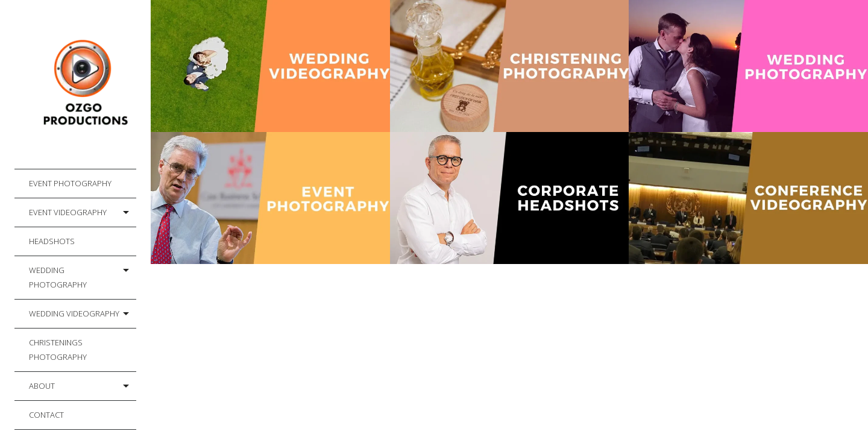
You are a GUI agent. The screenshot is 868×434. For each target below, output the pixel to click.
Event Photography (70, 183)
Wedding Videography (74, 313)
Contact (46, 415)
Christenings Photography (58, 350)
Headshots (52, 241)
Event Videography (68, 212)
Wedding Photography (58, 277)
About (42, 386)
